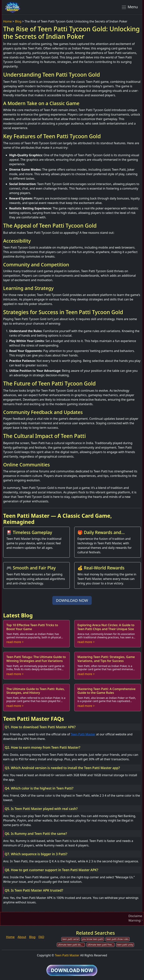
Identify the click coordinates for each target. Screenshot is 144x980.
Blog (18, 21)
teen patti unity (125, 945)
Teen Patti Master (83, 734)
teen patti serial (70, 939)
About (22, 937)
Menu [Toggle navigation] (129, 7)
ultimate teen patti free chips (101, 945)
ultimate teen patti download (71, 945)
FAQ (41, 937)
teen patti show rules (118, 939)
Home (7, 21)
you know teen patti (93, 939)
